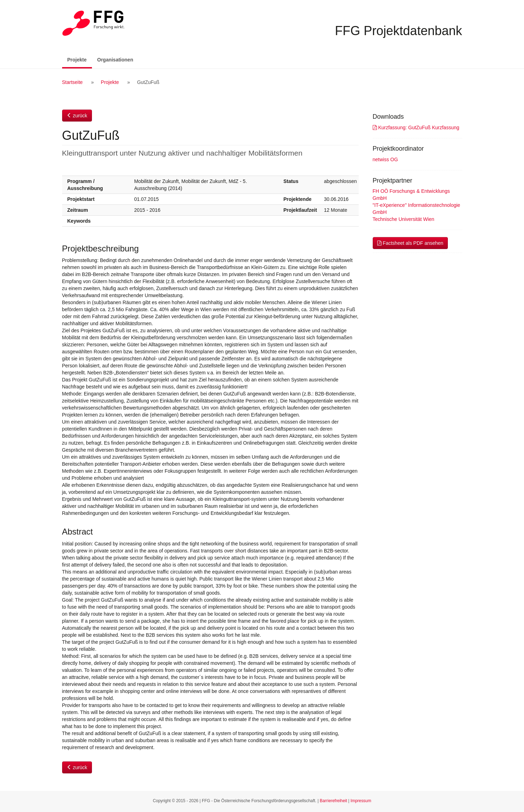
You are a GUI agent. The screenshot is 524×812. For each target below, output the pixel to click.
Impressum (361, 801)
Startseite (72, 82)
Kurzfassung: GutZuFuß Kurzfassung (416, 127)
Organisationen (115, 60)
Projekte (80, 59)
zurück (77, 116)
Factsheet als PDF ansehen (410, 243)
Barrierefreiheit (333, 801)
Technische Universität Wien (404, 219)
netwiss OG (385, 159)
